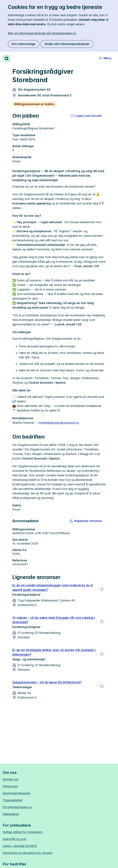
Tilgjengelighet (12, 800)
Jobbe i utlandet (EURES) (20, 846)
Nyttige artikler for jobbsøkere (23, 832)
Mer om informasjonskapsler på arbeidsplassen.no (42, 33)
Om (18, 807)
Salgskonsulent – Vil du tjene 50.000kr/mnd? (47, 682)
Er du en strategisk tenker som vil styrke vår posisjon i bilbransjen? (54, 652)
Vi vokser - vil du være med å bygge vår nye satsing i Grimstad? (54, 620)
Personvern (10, 786)
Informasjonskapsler (16, 793)
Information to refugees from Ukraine (27, 853)
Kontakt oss (10, 779)
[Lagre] (102, 590)
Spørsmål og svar (15, 839)
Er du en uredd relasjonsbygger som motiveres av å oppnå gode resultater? (52, 588)
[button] (86, 521)
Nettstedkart (11, 814)
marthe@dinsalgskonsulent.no (59, 423)
